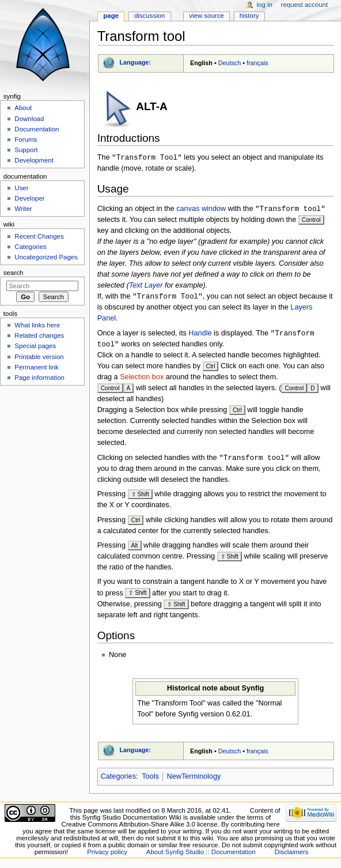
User (21, 188)
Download (29, 119)
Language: (135, 62)
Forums (26, 139)
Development (34, 160)
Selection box (142, 380)
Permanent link (36, 367)
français (257, 63)
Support (26, 150)
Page (111, 16)
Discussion (149, 16)
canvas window (201, 210)
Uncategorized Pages (46, 257)
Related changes (39, 335)
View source (206, 16)
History (249, 16)
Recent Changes (39, 236)
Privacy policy (107, 855)
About (23, 108)
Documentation (37, 129)
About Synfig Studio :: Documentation (201, 855)
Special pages (35, 346)
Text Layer (146, 286)
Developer (29, 198)
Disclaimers (292, 855)
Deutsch (230, 63)
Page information (39, 378)
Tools (150, 780)
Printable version (39, 357)
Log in (265, 5)
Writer (23, 209)
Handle (200, 335)
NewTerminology (194, 780)
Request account (305, 5)
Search (14, 273)
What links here (37, 325)
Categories (118, 780)
